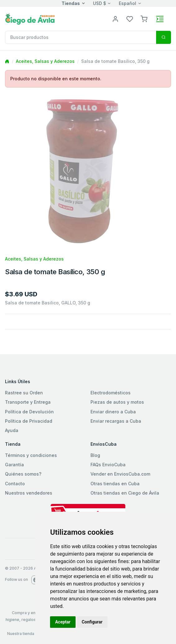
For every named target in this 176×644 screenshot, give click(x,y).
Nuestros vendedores (29, 493)
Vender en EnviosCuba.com (120, 474)
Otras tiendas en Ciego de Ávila (125, 493)
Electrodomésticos (111, 393)
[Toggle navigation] (160, 19)
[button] (144, 19)
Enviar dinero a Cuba (113, 412)
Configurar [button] (92, 622)
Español (127, 3)
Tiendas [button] (71, 3)
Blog (95, 455)
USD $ (100, 3)
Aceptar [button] (63, 622)
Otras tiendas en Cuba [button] (115, 484)
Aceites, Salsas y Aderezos (45, 61)
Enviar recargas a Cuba (116, 421)
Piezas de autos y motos (117, 402)
